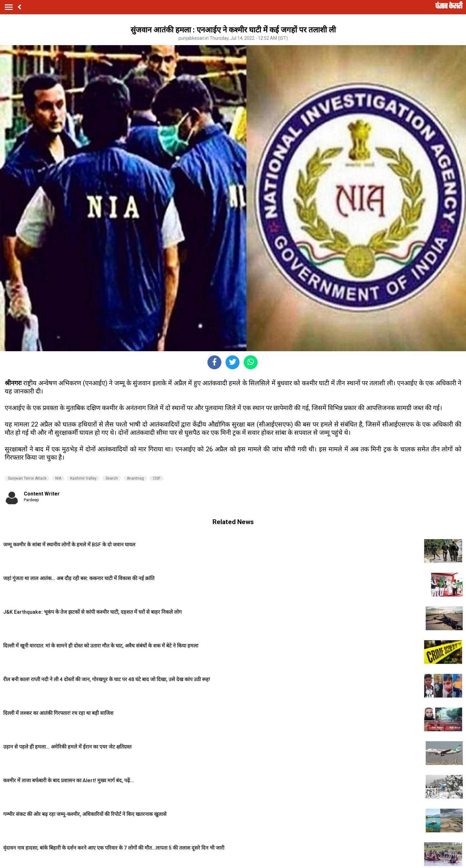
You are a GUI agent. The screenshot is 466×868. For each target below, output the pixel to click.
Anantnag (135, 478)
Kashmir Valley (83, 478)
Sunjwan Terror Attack (27, 478)
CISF (157, 478)
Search (112, 478)
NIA (58, 478)
